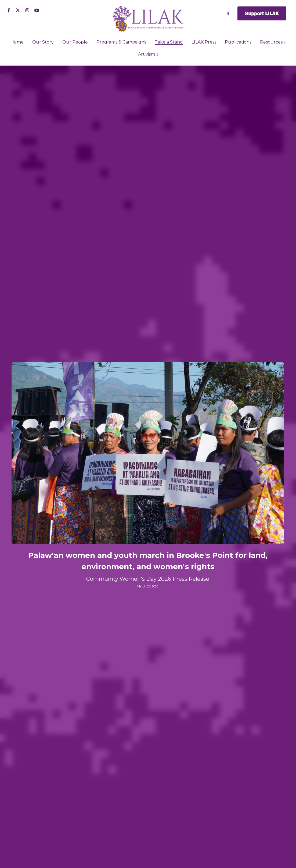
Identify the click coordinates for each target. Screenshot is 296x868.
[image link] (148, 18)
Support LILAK (262, 13)
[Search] (228, 14)
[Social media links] (9, 10)
